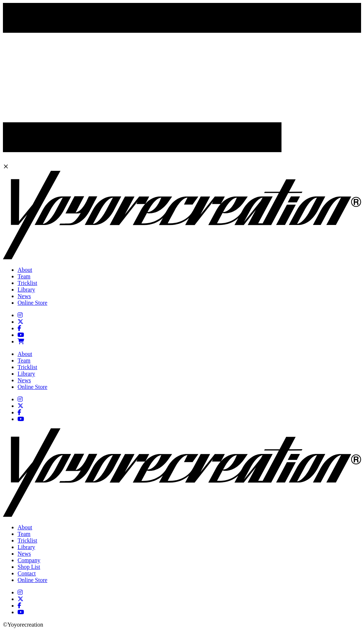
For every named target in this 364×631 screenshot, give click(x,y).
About (25, 270)
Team (24, 276)
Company (29, 560)
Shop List (29, 567)
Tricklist (27, 283)
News (24, 296)
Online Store (32, 303)
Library (26, 290)
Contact (27, 573)
